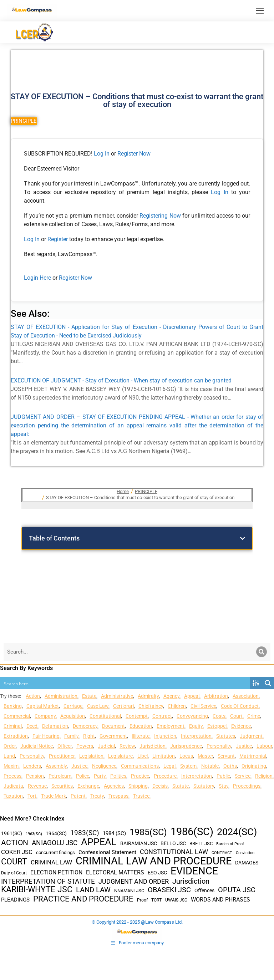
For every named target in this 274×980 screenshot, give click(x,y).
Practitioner (62, 756)
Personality (219, 746)
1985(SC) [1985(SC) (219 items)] (148, 832)
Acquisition (73, 716)
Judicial (106, 746)
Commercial (17, 716)
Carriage (73, 706)
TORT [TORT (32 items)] (156, 900)
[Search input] (125, 683)
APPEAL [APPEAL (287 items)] (99, 842)
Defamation (55, 726)
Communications (140, 766)
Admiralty (148, 696)
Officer (65, 746)
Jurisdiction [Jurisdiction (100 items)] (191, 881)
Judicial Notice (37, 746)
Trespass (118, 796)
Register (58, 239)
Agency (171, 696)
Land (9, 756)
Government (113, 736)
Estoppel (217, 726)
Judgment (251, 736)
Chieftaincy (151, 706)
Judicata (13, 786)
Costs (219, 716)
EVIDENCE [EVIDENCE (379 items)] (194, 871)
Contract (162, 716)
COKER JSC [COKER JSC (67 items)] (17, 852)
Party (100, 776)
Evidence (241, 726)
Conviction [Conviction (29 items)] (245, 853)
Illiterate (141, 736)
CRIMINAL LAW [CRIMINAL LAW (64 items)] (51, 862)
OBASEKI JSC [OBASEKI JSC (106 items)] (169, 890)
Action (33, 696)
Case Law (98, 706)
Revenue (37, 786)
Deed (32, 726)
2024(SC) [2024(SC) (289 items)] (237, 832)
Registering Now (160, 216)
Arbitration (216, 696)
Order (10, 746)
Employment (171, 726)
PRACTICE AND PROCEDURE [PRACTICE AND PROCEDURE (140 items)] (83, 899)
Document (113, 726)
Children (177, 706)
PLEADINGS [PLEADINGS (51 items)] (15, 900)
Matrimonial (253, 756)
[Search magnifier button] (268, 683)
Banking (13, 706)
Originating (254, 766)
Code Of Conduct (240, 706)
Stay (224, 786)
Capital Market (43, 706)
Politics (118, 776)
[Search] (262, 652)
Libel (143, 756)
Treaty (97, 796)
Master (205, 756)
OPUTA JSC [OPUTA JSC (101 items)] (237, 890)
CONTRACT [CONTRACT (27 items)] (222, 853)
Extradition (16, 736)
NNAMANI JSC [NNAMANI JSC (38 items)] (129, 891)
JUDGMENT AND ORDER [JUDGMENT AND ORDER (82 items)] (134, 881)
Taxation (13, 796)
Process (12, 776)
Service (243, 776)
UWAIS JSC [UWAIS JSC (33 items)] (176, 900)
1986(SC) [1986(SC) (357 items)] (192, 832)
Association (246, 696)
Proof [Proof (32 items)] (142, 900)
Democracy (85, 726)
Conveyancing (192, 716)
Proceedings (247, 786)
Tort (32, 796)
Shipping (138, 786)
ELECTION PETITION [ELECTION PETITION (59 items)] (56, 872)
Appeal (192, 696)
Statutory (204, 786)
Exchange (88, 786)
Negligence (104, 766)
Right (89, 736)
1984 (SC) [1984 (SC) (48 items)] (114, 833)
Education (141, 726)
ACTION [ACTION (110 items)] (15, 843)
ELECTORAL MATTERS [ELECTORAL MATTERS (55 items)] (115, 873)
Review (127, 746)
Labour (264, 746)
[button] (243, 538)
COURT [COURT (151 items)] (14, 862)
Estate (89, 696)
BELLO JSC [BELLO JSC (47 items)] (173, 844)
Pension (35, 776)
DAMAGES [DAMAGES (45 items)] (247, 863)
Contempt (137, 716)
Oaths (230, 766)
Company (45, 716)
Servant (226, 756)
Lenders (32, 766)
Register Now (134, 154)
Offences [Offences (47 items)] (204, 891)
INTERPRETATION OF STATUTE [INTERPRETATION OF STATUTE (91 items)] (48, 881)
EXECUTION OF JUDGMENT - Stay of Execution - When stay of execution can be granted (121, 380)
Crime (254, 716)
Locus (186, 756)
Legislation (91, 756)
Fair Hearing (46, 736)
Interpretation (196, 736)
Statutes (226, 736)
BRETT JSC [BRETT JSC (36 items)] (201, 844)
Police (83, 776)
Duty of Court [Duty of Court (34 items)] (14, 873)
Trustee (141, 796)
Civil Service (203, 706)
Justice (244, 746)
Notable (210, 766)
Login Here (37, 278)
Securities (62, 786)
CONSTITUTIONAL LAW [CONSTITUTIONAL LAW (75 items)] (174, 852)
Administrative (117, 696)
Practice (140, 776)
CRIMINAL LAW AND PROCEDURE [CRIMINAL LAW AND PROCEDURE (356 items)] (154, 861)
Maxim (11, 766)
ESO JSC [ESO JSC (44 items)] (157, 873)
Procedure (165, 776)
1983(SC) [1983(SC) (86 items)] (85, 833)
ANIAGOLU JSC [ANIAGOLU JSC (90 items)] (55, 843)
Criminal (13, 726)
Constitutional (105, 716)
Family (71, 736)
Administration (61, 696)
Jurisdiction (153, 746)
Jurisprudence (186, 746)
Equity (196, 726)
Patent (78, 796)
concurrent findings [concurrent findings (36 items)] (55, 852)
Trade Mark (54, 796)
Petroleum (60, 776)
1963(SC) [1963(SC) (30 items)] (34, 834)
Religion (264, 776)
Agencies (114, 786)
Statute (181, 786)
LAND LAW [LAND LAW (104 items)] (93, 890)
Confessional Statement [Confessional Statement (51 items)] (107, 852)
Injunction (165, 736)
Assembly (56, 766)
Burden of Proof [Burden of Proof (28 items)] (230, 844)
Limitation (164, 756)
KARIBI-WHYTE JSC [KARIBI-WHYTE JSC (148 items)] (37, 890)
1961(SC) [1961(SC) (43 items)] (12, 833)
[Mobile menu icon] (260, 11)
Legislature (120, 756)
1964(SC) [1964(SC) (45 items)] (56, 833)
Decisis (160, 786)
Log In (102, 154)
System (188, 766)
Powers (85, 746)
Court (236, 716)
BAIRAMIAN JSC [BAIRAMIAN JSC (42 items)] (139, 843)
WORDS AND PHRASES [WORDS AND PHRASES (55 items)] (220, 900)
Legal (169, 766)
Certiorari (123, 706)
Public (223, 776)
